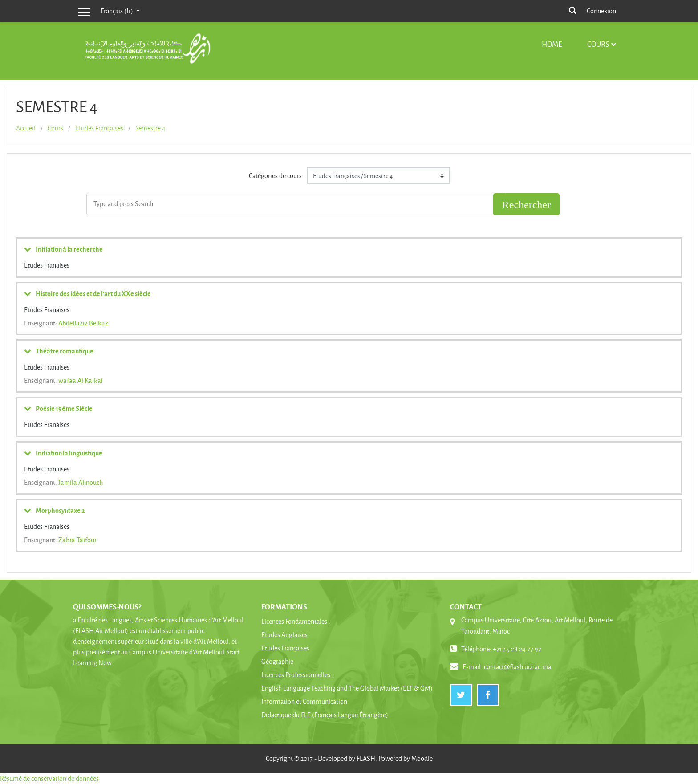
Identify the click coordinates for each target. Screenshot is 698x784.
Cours (598, 44)
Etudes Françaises (99, 128)
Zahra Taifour (77, 540)
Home (552, 44)
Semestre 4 (150, 128)
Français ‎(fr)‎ (118, 11)
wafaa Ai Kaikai (81, 380)
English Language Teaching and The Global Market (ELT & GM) (347, 688)
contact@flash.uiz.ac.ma (517, 667)
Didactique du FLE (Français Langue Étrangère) (325, 715)
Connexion (601, 11)
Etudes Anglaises (284, 635)
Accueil (26, 128)
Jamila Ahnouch (81, 482)
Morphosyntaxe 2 (60, 510)
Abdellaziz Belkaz (83, 323)
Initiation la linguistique (69, 453)
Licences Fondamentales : (296, 621)
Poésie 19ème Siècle (64, 408)
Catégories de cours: (276, 176)
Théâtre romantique (65, 351)
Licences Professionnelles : (297, 675)
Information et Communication (304, 701)
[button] (572, 10)
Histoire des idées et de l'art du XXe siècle (93, 293)
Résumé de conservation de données (49, 778)
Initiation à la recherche (69, 249)
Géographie (277, 661)
